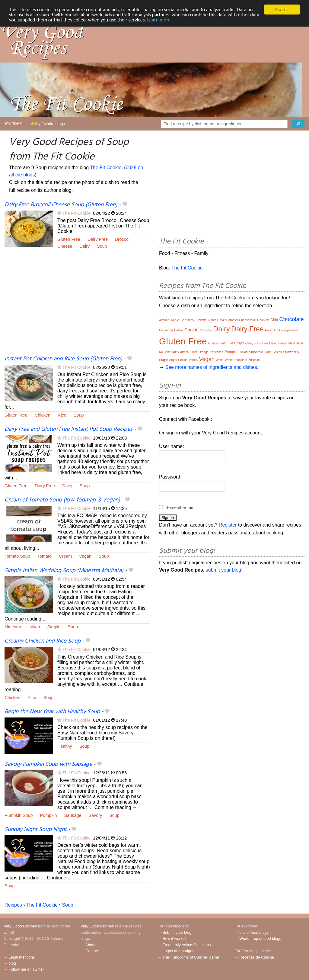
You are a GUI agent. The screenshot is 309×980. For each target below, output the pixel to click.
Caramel (232, 320)
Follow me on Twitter (26, 969)
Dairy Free (98, 239)
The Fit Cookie (106, 168)
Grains (213, 343)
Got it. (282, 10)
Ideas (273, 343)
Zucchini (254, 360)
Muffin (300, 343)
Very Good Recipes (20, 926)
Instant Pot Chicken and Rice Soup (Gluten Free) (63, 359)
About (90, 945)
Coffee (178, 330)
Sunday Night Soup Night (36, 830)
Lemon (283, 343)
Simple (54, 627)
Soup (102, 246)
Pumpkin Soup (19, 815)
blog (12, 963)
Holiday (248, 343)
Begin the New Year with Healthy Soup (52, 712)
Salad (244, 352)
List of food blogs (254, 932)
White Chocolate (236, 360)
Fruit (277, 330)
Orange (204, 352)
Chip (274, 320)
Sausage (73, 815)
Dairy (85, 246)
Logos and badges (178, 951)
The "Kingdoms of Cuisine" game (191, 957)
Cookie (191, 330)
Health (223, 343)
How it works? (174, 938)
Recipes (13, 124)
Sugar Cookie (178, 360)
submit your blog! (224, 570)
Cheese (65, 246)
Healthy (65, 746)
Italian (34, 627)
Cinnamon (166, 330)
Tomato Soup (17, 556)
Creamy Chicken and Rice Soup (43, 641)
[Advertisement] (77, 306)
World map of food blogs (260, 938)
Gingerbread (290, 330)
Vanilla (193, 360)
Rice (62, 415)
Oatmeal (184, 352)
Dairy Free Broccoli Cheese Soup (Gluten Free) (61, 205)
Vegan (85, 556)
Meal (292, 343)
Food (269, 330)
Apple (175, 320)
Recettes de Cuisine (257, 957)
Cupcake (206, 330)
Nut (174, 352)
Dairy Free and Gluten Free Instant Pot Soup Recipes (68, 429)
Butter (212, 320)
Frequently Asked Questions (186, 945)
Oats (194, 352)
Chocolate (291, 319)
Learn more (172, 20)
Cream (65, 556)
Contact (92, 951)
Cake (221, 320)
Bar (183, 320)
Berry (191, 320)
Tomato (45, 556)
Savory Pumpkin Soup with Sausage (48, 764)
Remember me (179, 508)
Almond (164, 320)
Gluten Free (69, 239)
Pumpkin (49, 815)
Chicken (43, 415)
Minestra (13, 627)
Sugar (163, 360)
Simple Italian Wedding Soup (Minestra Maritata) (64, 571)
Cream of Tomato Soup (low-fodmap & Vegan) (62, 500)
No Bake (165, 352)
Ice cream (261, 343)
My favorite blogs (48, 124)
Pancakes (216, 352)
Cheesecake (247, 320)
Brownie (201, 320)
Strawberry (291, 352)
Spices (277, 352)
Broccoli (123, 239)
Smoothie (256, 352)
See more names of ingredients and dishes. (212, 367)
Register (228, 525)
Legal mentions (22, 957)
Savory (95, 815)
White (220, 360)
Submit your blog (177, 932)
